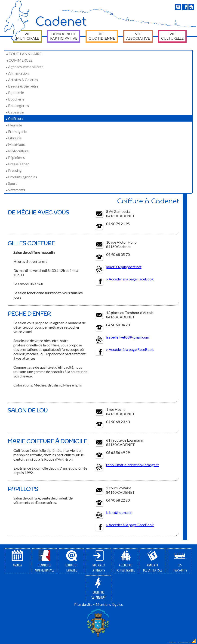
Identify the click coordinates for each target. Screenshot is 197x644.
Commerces (19, 60)
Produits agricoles (21, 177)
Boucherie (15, 99)
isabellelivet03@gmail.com (128, 337)
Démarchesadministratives (45, 561)
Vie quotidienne (102, 36)
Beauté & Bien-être (22, 86)
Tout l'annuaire (23, 54)
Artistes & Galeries (22, 80)
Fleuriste (14, 125)
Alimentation (17, 73)
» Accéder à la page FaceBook (130, 279)
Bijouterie (15, 93)
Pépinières (15, 157)
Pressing (14, 170)
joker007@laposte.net (124, 267)
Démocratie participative (64, 36)
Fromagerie (16, 131)
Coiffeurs (14, 118)
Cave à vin (15, 112)
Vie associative (138, 36)
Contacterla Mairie (71, 561)
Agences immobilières (24, 67)
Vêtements (15, 190)
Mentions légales (109, 604)
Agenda (17, 559)
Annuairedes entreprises (153, 561)
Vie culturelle (172, 36)
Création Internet (187, 642)
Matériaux (15, 144)
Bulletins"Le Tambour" (99, 588)
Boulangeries (17, 105)
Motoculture (17, 151)
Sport (11, 183)
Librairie (14, 138)
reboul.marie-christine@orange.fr (133, 465)
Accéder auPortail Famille (126, 561)
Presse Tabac (17, 164)
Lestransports (180, 561)
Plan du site (83, 604)
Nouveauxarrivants (99, 561)
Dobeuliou (172, 642)
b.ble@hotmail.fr (120, 512)
